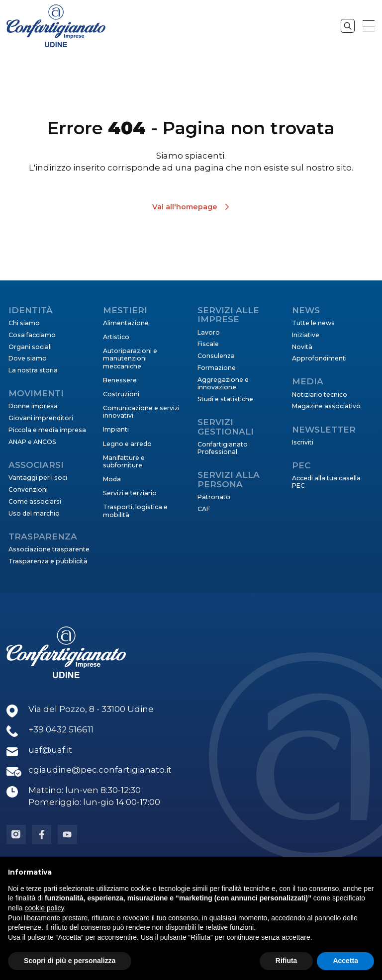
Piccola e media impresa (47, 430)
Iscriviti (303, 442)
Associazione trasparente (49, 549)
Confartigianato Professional (223, 448)
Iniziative (306, 335)
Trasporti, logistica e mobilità (135, 511)
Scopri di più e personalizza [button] (70, 961)
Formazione (217, 368)
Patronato (214, 497)
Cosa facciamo (32, 335)
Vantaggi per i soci (38, 478)
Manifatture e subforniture (124, 461)
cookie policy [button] (44, 908)
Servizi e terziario (130, 493)
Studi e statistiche (225, 399)
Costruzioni (121, 394)
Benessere (120, 380)
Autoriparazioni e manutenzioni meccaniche (130, 358)
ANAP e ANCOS (32, 442)
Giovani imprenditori (41, 418)
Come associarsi (35, 501)
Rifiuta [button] (286, 961)
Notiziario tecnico (320, 395)
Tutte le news (313, 323)
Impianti (116, 429)
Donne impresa (33, 406)
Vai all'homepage (185, 207)
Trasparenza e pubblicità (48, 561)
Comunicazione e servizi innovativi (141, 412)
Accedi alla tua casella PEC (326, 482)
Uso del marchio (34, 513)
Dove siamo (28, 358)
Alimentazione (126, 323)
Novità (302, 347)
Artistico (116, 337)
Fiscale (208, 344)
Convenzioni (28, 490)
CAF (204, 509)
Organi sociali (30, 347)
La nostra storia (33, 370)
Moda (112, 479)
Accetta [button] (345, 961)
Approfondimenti (319, 358)
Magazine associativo (326, 406)
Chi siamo (24, 323)
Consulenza (216, 356)
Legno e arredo (127, 444)
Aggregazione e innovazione (223, 383)
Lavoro (209, 332)
